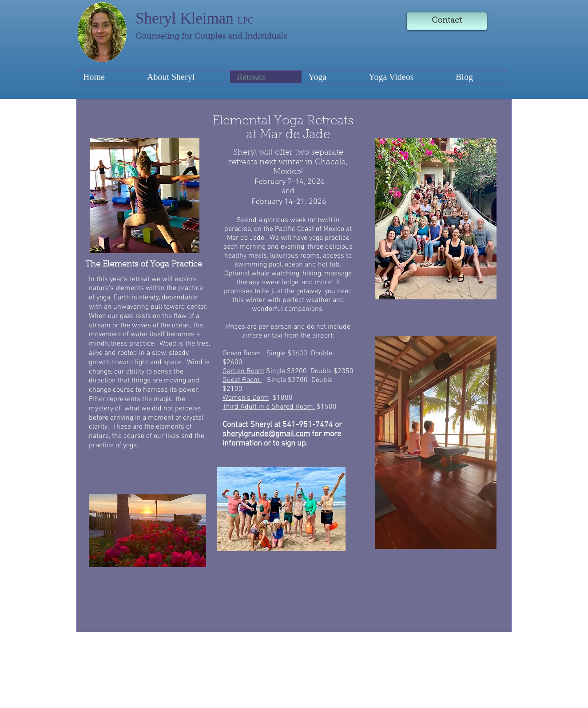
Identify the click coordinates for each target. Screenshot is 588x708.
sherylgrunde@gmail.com (266, 434)
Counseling (159, 37)
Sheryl (158, 18)
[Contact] (447, 21)
